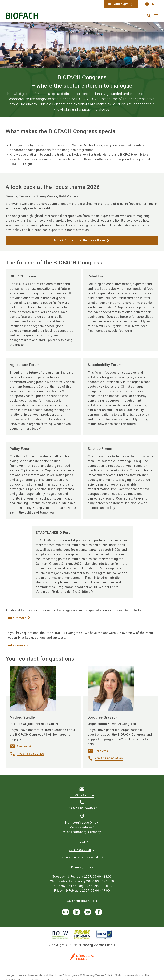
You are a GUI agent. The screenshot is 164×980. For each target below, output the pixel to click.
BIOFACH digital (119, 4)
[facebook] (99, 912)
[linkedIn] (77, 912)
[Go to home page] (42, 17)
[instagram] (65, 912)
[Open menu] (156, 16)
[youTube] (88, 912)
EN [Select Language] (150, 4)
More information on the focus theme (80, 240)
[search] (149, 16)
